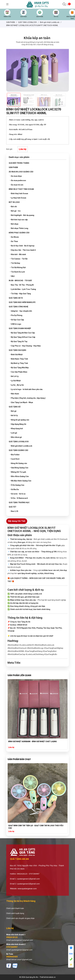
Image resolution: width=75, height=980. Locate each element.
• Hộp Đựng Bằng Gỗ (18, 424)
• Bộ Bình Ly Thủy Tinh (19, 363)
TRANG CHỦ (7, 17)
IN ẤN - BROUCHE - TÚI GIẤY (20, 281)
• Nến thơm (15, 394)
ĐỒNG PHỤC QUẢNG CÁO (19, 233)
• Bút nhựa (14, 224)
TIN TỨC (56, 17)
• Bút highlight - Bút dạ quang (22, 215)
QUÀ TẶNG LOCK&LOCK (19, 442)
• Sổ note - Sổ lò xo (18, 494)
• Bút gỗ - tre (15, 211)
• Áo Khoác (14, 237)
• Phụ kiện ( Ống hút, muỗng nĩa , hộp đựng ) (28, 398)
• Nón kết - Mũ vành (18, 254)
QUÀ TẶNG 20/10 (16, 298)
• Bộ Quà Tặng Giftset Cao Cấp (23, 337)
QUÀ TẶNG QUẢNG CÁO (18, 450)
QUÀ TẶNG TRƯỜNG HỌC (19, 502)
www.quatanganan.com (27, 889)
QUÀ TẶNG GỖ (15, 407)
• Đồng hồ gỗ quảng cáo (20, 420)
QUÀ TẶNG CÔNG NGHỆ (18, 307)
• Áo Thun (14, 241)
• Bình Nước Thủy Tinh (19, 359)
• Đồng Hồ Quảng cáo (19, 463)
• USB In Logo (16, 324)
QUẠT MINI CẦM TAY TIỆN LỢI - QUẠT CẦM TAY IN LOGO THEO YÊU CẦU (36, 827)
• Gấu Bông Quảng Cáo (19, 468)
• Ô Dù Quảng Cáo (17, 485)
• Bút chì (13, 207)
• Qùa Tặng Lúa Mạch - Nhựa (21, 402)
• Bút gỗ (13, 411)
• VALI (12, 276)
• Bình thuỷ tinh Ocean (19, 193)
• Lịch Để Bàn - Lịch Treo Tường (23, 289)
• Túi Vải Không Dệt (18, 267)
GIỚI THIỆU (24, 17)
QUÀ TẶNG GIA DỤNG (17, 350)
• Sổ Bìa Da (14, 489)
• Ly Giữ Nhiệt (15, 381)
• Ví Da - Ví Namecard (19, 498)
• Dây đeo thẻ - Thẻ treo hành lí (23, 250)
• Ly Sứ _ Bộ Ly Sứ (17, 385)
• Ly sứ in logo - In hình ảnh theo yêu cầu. (26, 389)
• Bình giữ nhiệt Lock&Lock (21, 446)
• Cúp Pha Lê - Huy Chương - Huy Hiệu (25, 346)
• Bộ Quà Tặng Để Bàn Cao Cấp (22, 333)
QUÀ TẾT (13, 507)
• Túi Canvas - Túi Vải (19, 259)
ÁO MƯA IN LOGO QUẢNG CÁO (21, 172)
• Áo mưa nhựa (16, 176)
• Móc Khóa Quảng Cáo (19, 476)
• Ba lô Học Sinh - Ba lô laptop (22, 246)
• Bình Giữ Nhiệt (16, 355)
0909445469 (12, 957)
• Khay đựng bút (16, 429)
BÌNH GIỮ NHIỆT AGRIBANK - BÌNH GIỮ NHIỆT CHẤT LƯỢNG (32, 741)
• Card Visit (15, 459)
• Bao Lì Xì (14, 511)
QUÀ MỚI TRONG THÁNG (19, 163)
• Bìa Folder (15, 455)
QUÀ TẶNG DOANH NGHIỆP (20, 328)
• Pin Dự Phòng (16, 315)
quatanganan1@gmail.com (29, 879)
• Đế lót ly (14, 415)
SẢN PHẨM (40, 17)
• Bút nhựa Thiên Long (19, 228)
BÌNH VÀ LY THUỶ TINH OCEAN (21, 189)
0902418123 (12, 937)
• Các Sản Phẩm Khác (19, 372)
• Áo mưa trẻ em (17, 185)
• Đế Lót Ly (14, 376)
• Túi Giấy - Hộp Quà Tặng (20, 294)
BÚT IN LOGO (14, 202)
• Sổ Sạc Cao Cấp (17, 320)
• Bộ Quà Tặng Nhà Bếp (19, 368)
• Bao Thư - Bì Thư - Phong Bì (22, 285)
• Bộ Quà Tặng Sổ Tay (19, 341)
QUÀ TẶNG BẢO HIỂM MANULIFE (22, 302)
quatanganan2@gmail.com (29, 884)
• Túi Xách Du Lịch (17, 272)
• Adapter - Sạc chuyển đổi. (21, 311)
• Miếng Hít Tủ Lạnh (18, 472)
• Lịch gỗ (14, 433)
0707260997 (12, 947)
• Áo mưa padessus (18, 180)
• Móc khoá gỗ (16, 437)
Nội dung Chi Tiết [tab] (17, 521)
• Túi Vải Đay (15, 263)
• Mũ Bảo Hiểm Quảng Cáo (21, 481)
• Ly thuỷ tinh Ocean (18, 198)
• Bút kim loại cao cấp (19, 220)
